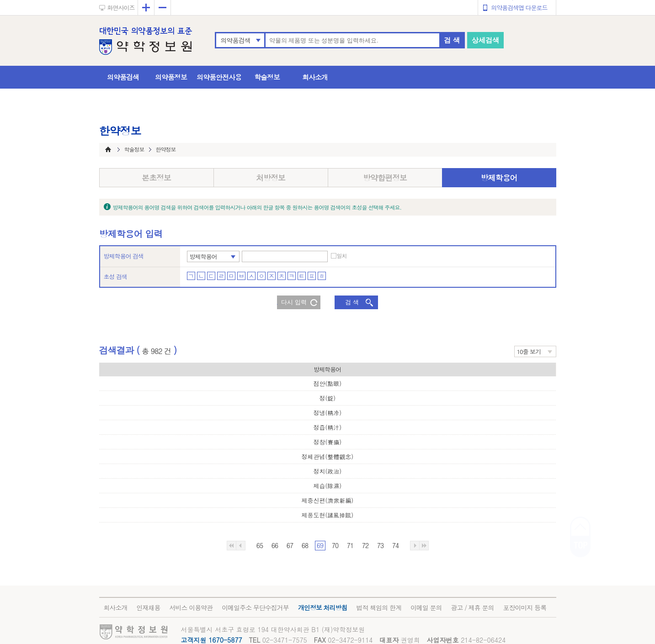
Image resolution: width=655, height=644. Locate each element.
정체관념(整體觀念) (327, 457)
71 (350, 545)
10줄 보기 (529, 351)
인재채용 (149, 607)
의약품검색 (236, 40)
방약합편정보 (385, 178)
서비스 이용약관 (191, 607)
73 (380, 545)
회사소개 (315, 77)
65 (260, 545)
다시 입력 (294, 302)
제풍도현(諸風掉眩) (327, 515)
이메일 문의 (426, 607)
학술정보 (267, 77)
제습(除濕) (327, 486)
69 (320, 545)
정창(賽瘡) (327, 442)
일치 (342, 256)
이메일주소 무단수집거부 (255, 607)
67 (290, 545)
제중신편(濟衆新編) (327, 500)
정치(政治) (327, 471)
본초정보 (156, 178)
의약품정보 (171, 77)
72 (365, 545)
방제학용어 (499, 178)
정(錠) (327, 398)
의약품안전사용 (219, 77)
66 (275, 545)
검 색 (452, 40)
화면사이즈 (121, 8)
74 (395, 545)
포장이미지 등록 (525, 607)
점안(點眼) (327, 383)
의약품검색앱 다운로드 (519, 8)
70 (335, 545)
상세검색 (485, 40)
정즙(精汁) (327, 427)
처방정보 (271, 178)
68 (305, 545)
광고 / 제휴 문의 (473, 607)
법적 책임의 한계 (379, 607)
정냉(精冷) (327, 413)
